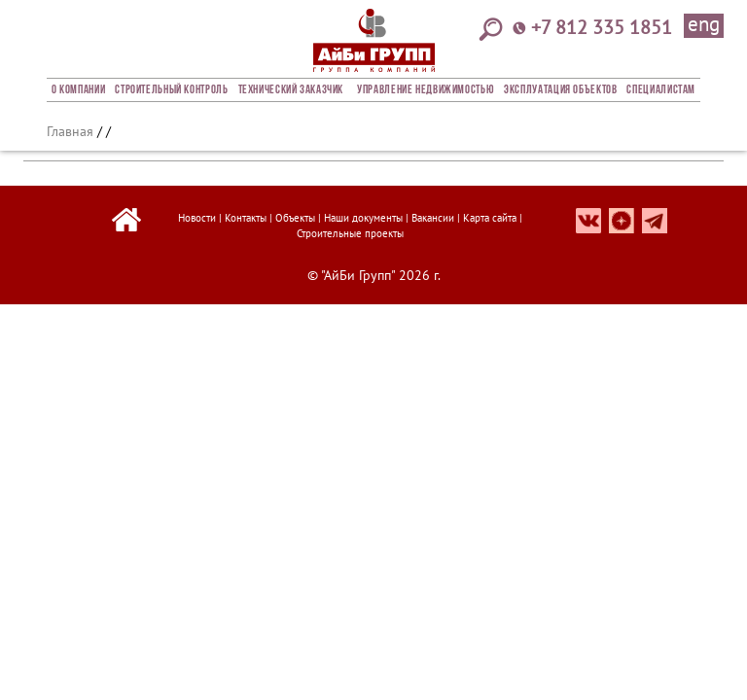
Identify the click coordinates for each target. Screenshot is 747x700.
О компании (78, 90)
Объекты (295, 218)
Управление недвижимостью (426, 90)
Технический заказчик (291, 90)
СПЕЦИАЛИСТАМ (661, 90)
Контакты (246, 218)
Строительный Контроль (171, 90)
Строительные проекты (350, 233)
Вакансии (433, 218)
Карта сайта (490, 218)
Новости (197, 218)
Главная (70, 131)
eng (704, 25)
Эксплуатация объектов (560, 90)
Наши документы (363, 218)
